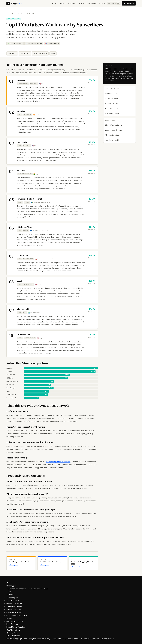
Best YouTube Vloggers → (114, 130)
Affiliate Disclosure (66, 639)
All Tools (10, 595)
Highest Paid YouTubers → (115, 125)
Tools (102, 3)
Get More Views (13, 630)
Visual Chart (25, 53)
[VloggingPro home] (14, 3)
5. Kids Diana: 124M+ (112, 113)
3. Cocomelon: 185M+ (113, 103)
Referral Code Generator (17, 615)
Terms (54, 639)
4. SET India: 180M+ (112, 108)
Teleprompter (12, 598)
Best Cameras (12, 624)
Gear (63, 3)
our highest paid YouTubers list (58, 462)
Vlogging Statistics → (113, 135)
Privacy (47, 639)
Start (55, 3)
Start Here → (129, 3)
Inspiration (91, 3)
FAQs (53, 53)
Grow (81, 3)
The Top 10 (12, 53)
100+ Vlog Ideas (13, 636)
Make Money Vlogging (16, 627)
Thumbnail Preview (14, 606)
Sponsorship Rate (14, 609)
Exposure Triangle (14, 612)
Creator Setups (13, 633)
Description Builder (14, 604)
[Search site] (114, 3)
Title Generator (13, 601)
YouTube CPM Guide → (113, 140)
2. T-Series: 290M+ (112, 98)
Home (8, 14)
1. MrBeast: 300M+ (112, 93)
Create (72, 3)
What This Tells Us (40, 53)
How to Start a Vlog (15, 621)
